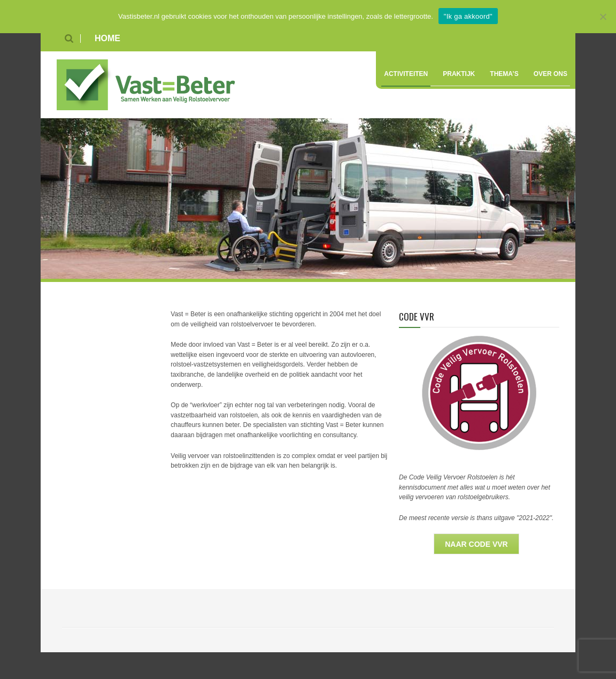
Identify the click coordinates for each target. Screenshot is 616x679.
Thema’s (504, 74)
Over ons (550, 74)
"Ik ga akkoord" (468, 16)
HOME (107, 38)
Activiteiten (406, 74)
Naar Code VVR (476, 544)
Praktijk (459, 74)
